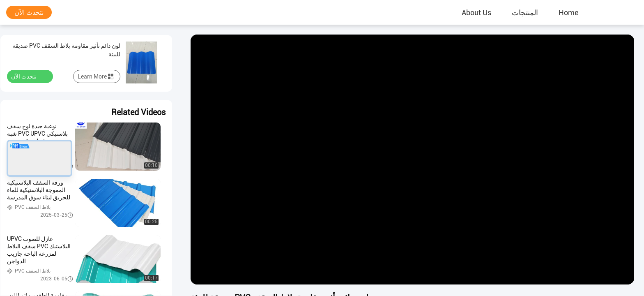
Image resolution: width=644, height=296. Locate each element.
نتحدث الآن (29, 13)
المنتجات (525, 12)
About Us (476, 12)
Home (568, 12)
